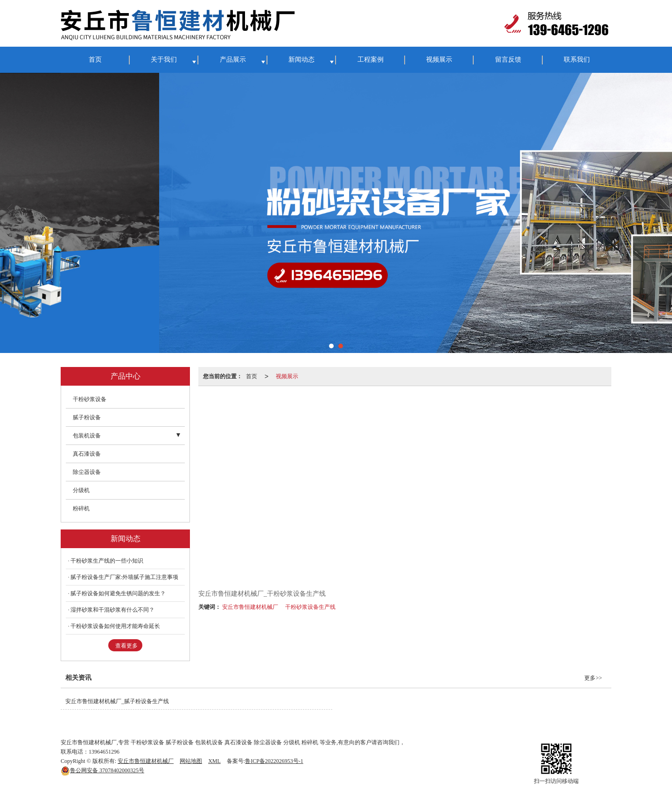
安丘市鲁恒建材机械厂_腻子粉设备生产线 (117, 701)
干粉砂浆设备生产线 (310, 607)
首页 (95, 60)
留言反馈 (508, 60)
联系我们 (577, 60)
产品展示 (233, 60)
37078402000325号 (102, 770)
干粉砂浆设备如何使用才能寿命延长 (115, 626)
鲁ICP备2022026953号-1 (274, 761)
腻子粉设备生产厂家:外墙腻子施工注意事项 (124, 577)
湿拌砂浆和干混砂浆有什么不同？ (112, 610)
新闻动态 (301, 60)
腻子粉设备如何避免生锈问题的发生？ (118, 593)
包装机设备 (87, 436)
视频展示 (439, 60)
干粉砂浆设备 (90, 399)
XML (214, 761)
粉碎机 (81, 508)
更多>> (593, 678)
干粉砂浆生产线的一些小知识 (107, 561)
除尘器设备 (87, 472)
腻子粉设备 (87, 417)
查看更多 (126, 646)
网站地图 (191, 761)
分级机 (81, 490)
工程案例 (371, 60)
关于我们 (164, 60)
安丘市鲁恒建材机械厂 (250, 607)
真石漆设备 (87, 454)
